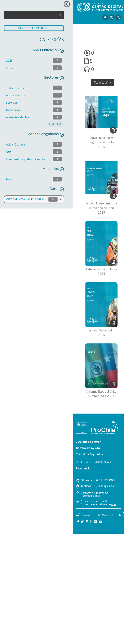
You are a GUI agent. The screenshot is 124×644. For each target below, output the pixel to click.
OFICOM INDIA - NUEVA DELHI (25, 199)
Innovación (13, 110)
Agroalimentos (16, 95)
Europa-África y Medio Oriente (26, 159)
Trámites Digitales (89, 454)
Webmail (105, 515)
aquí (97, 496)
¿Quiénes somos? (89, 441)
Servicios (12, 103)
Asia (9, 152)
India (9, 179)
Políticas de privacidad (93, 462)
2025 (9, 60)
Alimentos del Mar (18, 117)
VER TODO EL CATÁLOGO (34, 28)
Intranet (84, 515)
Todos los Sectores (19, 88)
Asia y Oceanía (15, 144)
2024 (9, 68)
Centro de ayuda (88, 448)
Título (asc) (101, 82)
